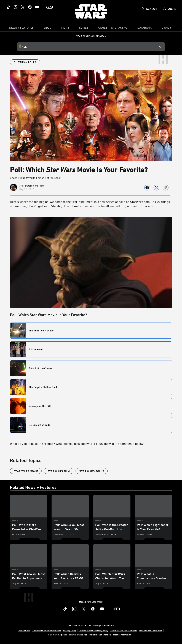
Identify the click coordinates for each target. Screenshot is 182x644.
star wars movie (26, 471)
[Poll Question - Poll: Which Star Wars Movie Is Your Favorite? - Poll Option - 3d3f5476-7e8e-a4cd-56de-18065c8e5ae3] (91, 425)
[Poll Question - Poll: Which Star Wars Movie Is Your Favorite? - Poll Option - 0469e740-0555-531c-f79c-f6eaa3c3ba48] (91, 331)
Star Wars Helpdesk (58, 635)
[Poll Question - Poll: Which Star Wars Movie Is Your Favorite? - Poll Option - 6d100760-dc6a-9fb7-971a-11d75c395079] (91, 387)
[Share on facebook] (147, 188)
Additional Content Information (47, 630)
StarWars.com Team (33, 186)
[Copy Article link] (166, 188)
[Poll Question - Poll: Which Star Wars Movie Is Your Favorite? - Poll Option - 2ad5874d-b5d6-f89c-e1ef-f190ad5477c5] (91, 406)
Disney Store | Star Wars (151, 630)
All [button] (24, 47)
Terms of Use (24, 630)
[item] (22, 28)
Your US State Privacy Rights (124, 630)
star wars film (59, 471)
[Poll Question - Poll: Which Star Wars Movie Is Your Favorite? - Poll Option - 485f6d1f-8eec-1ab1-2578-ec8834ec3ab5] (91, 368)
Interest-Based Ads (78, 635)
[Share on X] (156, 188)
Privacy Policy (70, 630)
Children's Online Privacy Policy (93, 630)
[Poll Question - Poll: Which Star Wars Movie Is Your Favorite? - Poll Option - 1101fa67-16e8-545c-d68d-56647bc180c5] (91, 349)
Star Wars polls (92, 471)
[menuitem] (48, 28)
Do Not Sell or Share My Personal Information (110, 635)
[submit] (143, 9)
